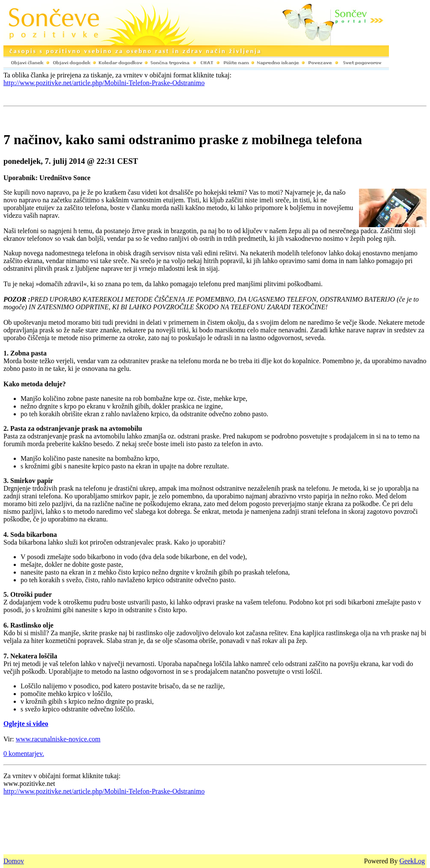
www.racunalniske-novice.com (58, 739)
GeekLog (412, 861)
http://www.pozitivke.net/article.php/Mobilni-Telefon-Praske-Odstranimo (104, 83)
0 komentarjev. (24, 754)
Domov (14, 861)
